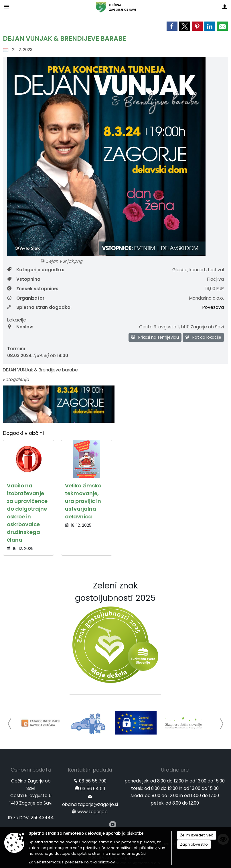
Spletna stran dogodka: (39, 307)
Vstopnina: (24, 279)
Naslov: (20, 327)
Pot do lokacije (203, 337)
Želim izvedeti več (197, 835)
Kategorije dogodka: (36, 270)
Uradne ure (175, 770)
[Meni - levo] (6, 6)
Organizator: (26, 298)
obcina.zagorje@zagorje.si (90, 804)
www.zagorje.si (93, 812)
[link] (172, 26)
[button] (10, 724)
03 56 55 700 (93, 781)
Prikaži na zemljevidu (155, 337)
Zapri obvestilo (194, 844)
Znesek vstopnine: (33, 289)
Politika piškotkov (99, 862)
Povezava (213, 307)
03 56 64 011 (93, 789)
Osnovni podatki (31, 770)
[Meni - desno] (225, 6)
